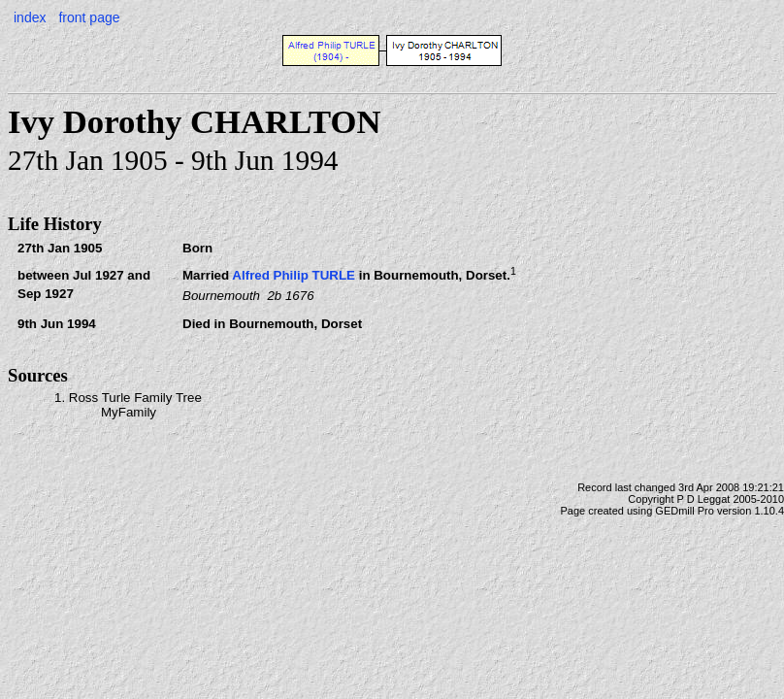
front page (89, 17)
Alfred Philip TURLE (294, 276)
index (30, 17)
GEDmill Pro (685, 511)
